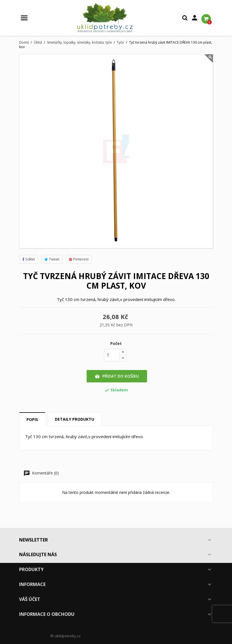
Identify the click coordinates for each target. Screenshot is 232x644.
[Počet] (112, 355)
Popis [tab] (32, 419)
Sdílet (29, 259)
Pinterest (79, 259)
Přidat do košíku (117, 376)
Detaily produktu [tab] (75, 419)
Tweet (52, 259)
